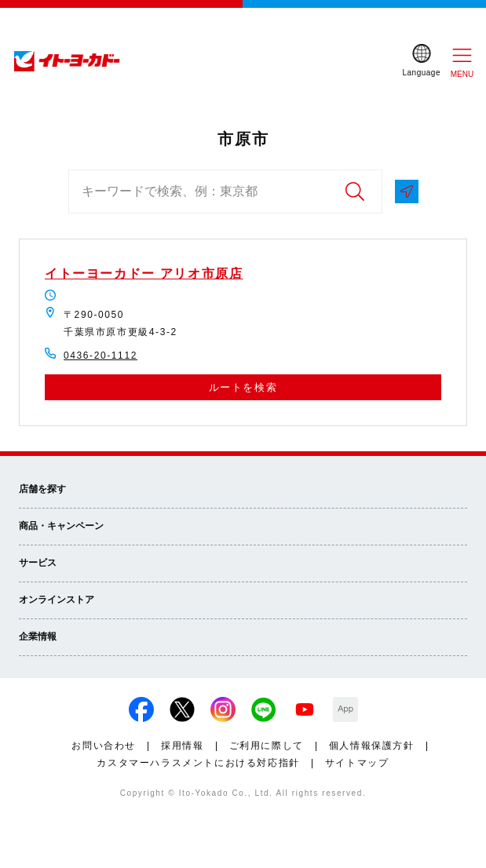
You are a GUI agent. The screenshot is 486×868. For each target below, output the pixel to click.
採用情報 (182, 746)
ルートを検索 (243, 387)
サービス (38, 563)
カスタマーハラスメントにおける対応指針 (198, 763)
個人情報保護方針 (372, 746)
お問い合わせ (104, 746)
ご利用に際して (267, 746)
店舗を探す (42, 489)
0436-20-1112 (100, 356)
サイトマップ (357, 763)
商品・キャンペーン (61, 526)
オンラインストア (57, 600)
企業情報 (38, 636)
